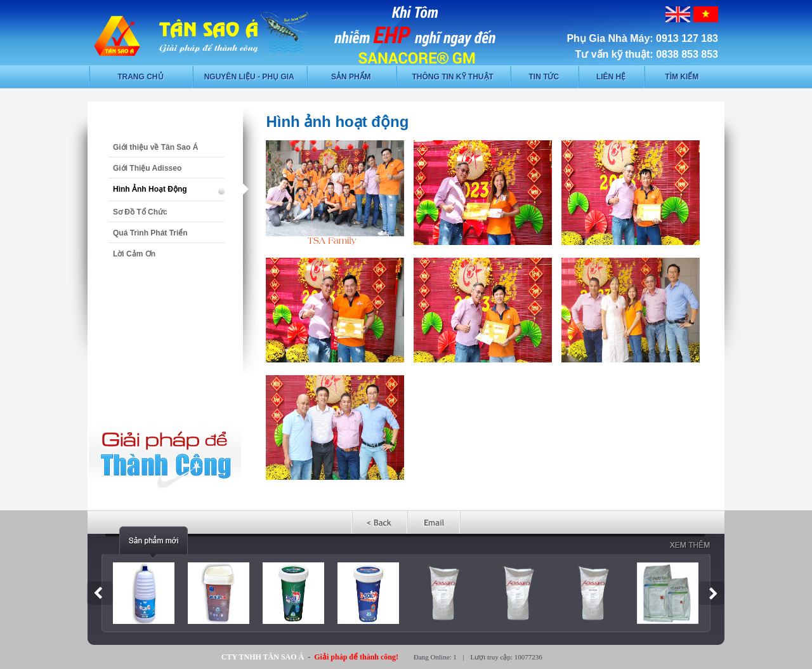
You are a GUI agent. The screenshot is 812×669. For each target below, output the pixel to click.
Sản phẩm (351, 77)
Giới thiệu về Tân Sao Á (155, 147)
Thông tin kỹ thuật (453, 77)
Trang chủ (140, 77)
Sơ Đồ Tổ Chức (140, 212)
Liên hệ (611, 77)
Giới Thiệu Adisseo (147, 168)
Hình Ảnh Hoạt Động (150, 189)
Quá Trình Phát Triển (150, 233)
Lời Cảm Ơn (134, 254)
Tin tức (544, 77)
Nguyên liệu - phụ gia (249, 77)
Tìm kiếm (682, 77)
